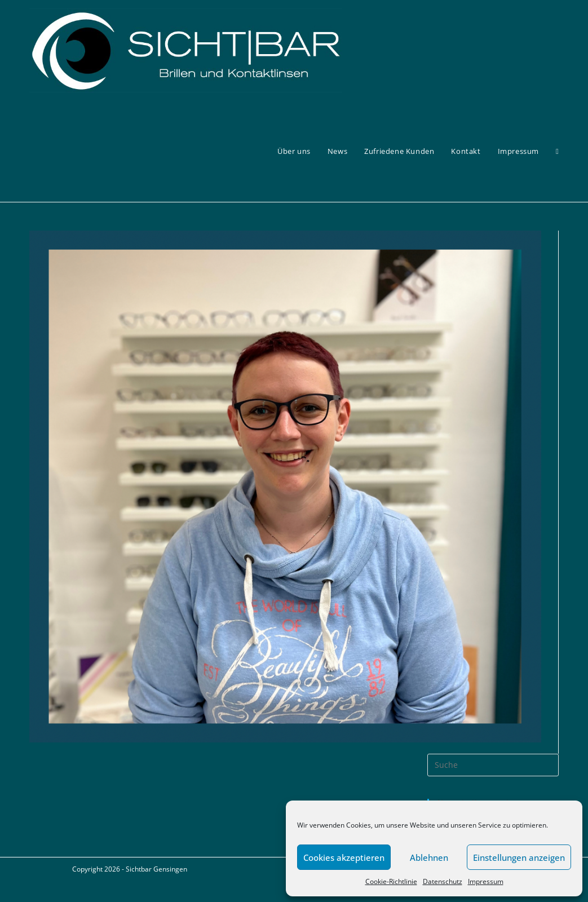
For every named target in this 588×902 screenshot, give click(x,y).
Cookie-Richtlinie (391, 881)
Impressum (486, 881)
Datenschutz (443, 881)
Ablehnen (429, 857)
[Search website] (557, 151)
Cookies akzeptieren (344, 857)
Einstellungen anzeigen (519, 857)
